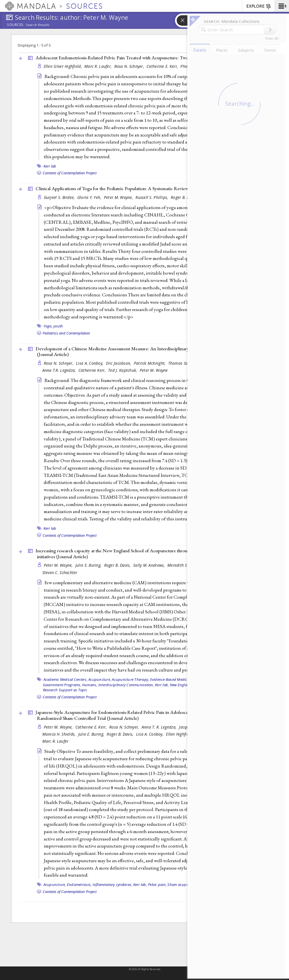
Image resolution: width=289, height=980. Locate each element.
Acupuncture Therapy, (130, 679)
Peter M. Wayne (154, 370)
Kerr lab (50, 166)
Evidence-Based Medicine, (172, 679)
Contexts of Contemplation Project (70, 173)
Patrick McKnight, (150, 363)
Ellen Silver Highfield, (64, 66)
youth (58, 326)
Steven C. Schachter (60, 572)
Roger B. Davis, (185, 197)
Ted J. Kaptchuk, (123, 370)
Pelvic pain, (157, 885)
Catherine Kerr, (93, 370)
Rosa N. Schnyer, (130, 66)
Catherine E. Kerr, (163, 66)
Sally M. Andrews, (150, 565)
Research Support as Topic (65, 690)
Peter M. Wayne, (119, 197)
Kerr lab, (162, 685)
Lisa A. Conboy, (90, 363)
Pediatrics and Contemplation (66, 333)
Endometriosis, (79, 885)
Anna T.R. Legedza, (60, 370)
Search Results (38, 25)
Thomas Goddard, (185, 363)
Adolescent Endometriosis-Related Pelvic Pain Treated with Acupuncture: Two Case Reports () (142, 58)
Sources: (16, 25)
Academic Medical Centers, (65, 679)
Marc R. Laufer (55, 741)
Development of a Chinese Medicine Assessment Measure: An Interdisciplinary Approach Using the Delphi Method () (147, 352)
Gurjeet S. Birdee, (60, 197)
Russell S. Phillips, (152, 197)
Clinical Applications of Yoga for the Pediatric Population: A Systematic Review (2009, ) (135, 188)
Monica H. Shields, (60, 734)
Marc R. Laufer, (98, 66)
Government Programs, (62, 685)
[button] (282, 6)
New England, (181, 685)
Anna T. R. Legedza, (160, 727)
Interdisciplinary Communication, (126, 685)
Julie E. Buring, (89, 565)
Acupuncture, (100, 679)
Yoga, (48, 326)
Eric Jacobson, (119, 363)
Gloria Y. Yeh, (90, 197)
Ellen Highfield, (180, 734)
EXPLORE (259, 6)
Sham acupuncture (183, 885)
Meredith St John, (184, 565)
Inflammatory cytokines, (112, 885)
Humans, (90, 685)
